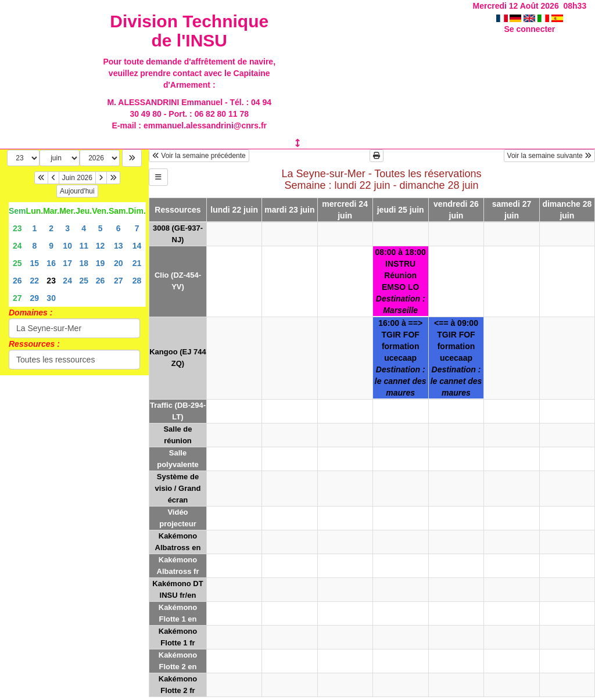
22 (35, 281)
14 (137, 246)
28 (137, 281)
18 (84, 263)
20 (119, 263)
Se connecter (529, 29)
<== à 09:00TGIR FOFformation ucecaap (456, 358)
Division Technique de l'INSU (189, 31)
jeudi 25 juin (401, 210)
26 (17, 281)
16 (51, 263)
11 (84, 246)
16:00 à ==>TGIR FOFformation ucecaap (401, 358)
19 (101, 263)
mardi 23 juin (289, 210)
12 (101, 246)
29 (35, 298)
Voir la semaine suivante (549, 156)
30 (51, 298)
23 (17, 228)
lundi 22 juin (234, 210)
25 (17, 263)
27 (119, 281)
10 (67, 246)
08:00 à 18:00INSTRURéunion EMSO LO (401, 281)
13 (119, 246)
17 (67, 263)
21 (137, 263)
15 (35, 263)
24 (17, 246)
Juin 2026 (77, 178)
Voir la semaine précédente (199, 156)
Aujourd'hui (77, 191)
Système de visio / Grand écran (178, 488)
